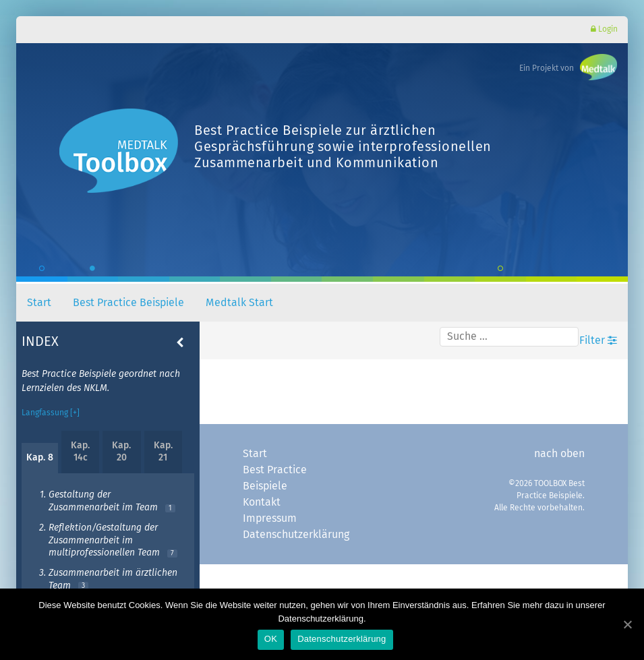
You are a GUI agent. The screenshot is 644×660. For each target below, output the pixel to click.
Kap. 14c (80, 448)
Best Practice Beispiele (128, 299)
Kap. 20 (121, 448)
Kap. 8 (40, 454)
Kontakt (262, 499)
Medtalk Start (239, 299)
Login (604, 29)
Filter (598, 337)
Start (39, 299)
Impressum (270, 515)
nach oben (559, 450)
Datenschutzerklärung (295, 531)
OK (271, 639)
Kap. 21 (163, 448)
